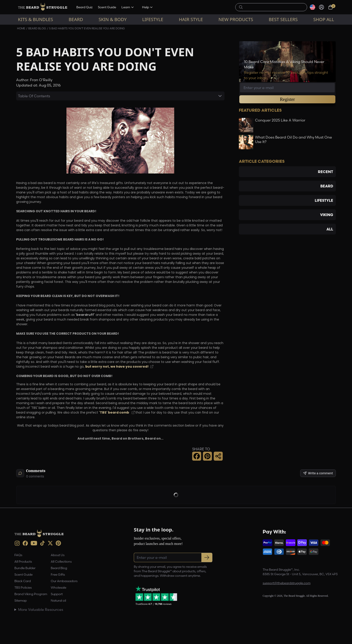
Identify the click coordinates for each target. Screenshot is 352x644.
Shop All (324, 19)
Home (21, 28)
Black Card (23, 581)
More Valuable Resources (41, 609)
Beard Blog (37, 28)
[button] (197, 456)
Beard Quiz (84, 7)
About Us (58, 555)
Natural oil (58, 601)
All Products (23, 562)
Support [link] (57, 594)
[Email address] (287, 88)
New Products (236, 19)
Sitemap (21, 601)
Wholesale (58, 588)
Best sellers (283, 19)
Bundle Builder (25, 568)
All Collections (61, 562)
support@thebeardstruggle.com (287, 583)
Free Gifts (58, 575)
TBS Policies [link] (23, 588)
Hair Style (191, 19)
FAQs (18, 555)
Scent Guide (107, 7)
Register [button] (287, 99)
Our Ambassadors (64, 581)
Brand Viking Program (31, 594)
